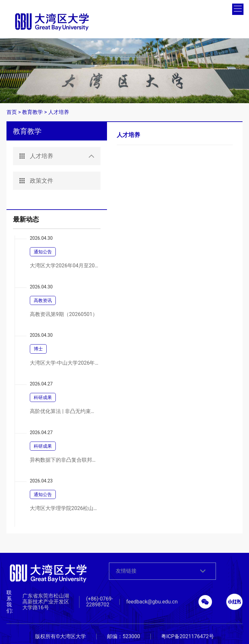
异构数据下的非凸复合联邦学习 (64, 460)
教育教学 (32, 112)
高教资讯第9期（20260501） (64, 314)
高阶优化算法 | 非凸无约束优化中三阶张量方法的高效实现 (64, 411)
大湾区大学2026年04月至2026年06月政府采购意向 (64, 266)
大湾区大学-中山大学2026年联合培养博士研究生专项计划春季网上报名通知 (64, 363)
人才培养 (59, 112)
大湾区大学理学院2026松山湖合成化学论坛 (64, 508)
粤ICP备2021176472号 (188, 636)
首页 (12, 112)
